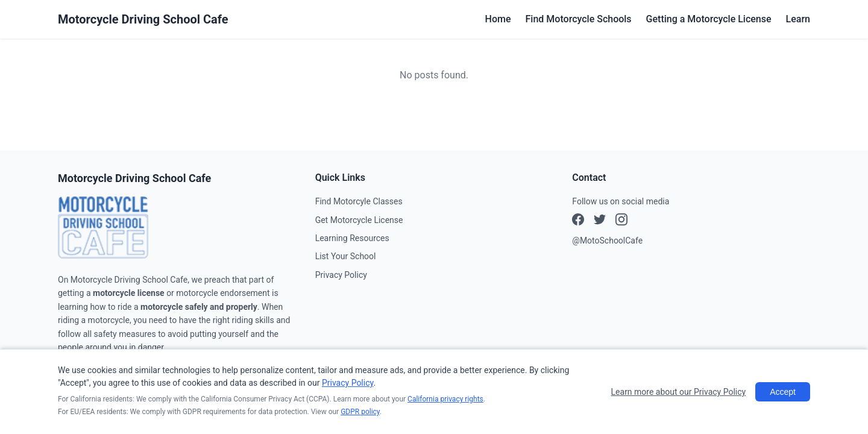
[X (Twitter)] (621, 221)
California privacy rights (445, 399)
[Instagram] (600, 221)
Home (498, 19)
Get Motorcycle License (359, 220)
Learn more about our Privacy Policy (679, 392)
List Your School (346, 256)
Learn (798, 19)
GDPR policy (360, 412)
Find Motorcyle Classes (359, 201)
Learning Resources (352, 238)
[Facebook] (578, 221)
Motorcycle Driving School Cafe (143, 19)
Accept (783, 392)
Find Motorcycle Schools (579, 19)
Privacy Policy (341, 275)
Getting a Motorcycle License (709, 19)
